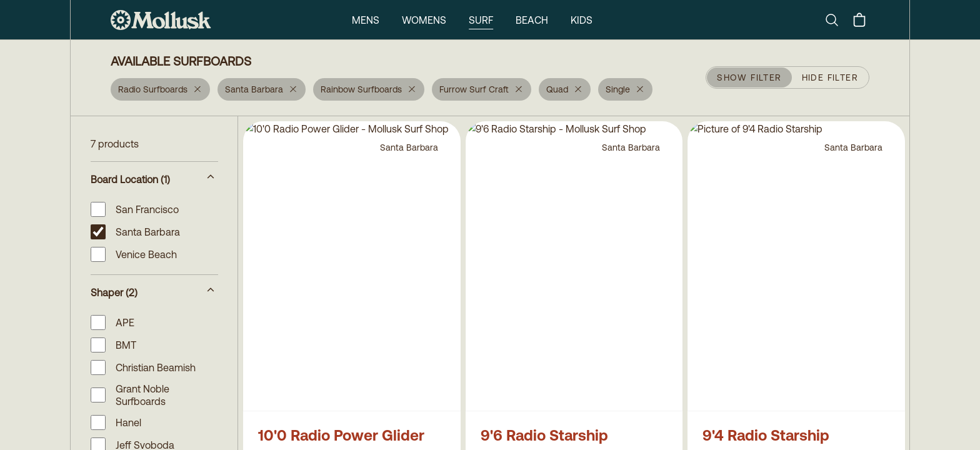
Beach (532, 20)
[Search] (837, 20)
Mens (366, 20)
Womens (424, 20)
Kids (582, 20)
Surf (481, 20)
